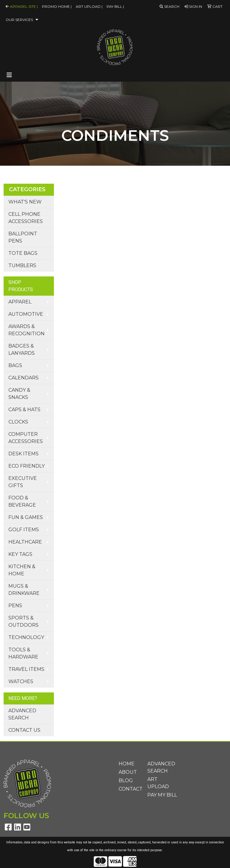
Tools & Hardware (23, 653)
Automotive (26, 314)
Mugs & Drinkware (24, 590)
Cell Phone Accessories (26, 218)
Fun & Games (26, 517)
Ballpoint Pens (23, 237)
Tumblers (22, 265)
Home (127, 764)
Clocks (18, 422)
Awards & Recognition (27, 330)
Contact (129, 789)
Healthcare (25, 542)
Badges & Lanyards (22, 350)
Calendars (24, 378)
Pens (15, 606)
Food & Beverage (22, 501)
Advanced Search (22, 714)
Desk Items (24, 454)
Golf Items (24, 530)
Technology (26, 637)
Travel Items (26, 669)
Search (170, 6)
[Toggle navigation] (9, 75)
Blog (126, 781)
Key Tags (20, 554)
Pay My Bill (162, 795)
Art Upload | (89, 6)
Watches (21, 681)
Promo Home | (57, 6)
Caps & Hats (24, 410)
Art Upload (158, 783)
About (128, 772)
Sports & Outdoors (24, 621)
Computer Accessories (26, 438)
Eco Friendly (27, 466)
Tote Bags (23, 253)
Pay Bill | (115, 6)
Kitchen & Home (22, 570)
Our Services (19, 20)
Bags (15, 365)
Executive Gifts (23, 482)
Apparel (20, 302)
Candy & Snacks (19, 394)
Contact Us (24, 730)
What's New (25, 202)
